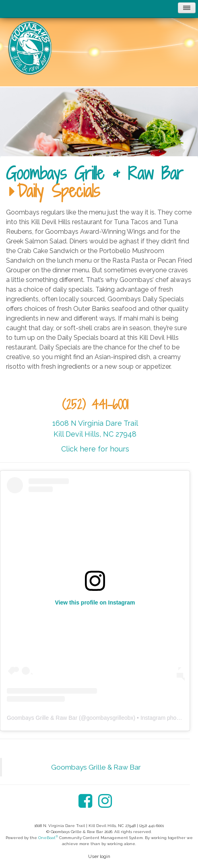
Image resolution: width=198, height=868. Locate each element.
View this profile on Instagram (95, 602)
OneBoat (48, 838)
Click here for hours (95, 449)
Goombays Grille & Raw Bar (95, 173)
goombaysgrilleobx (110, 718)
